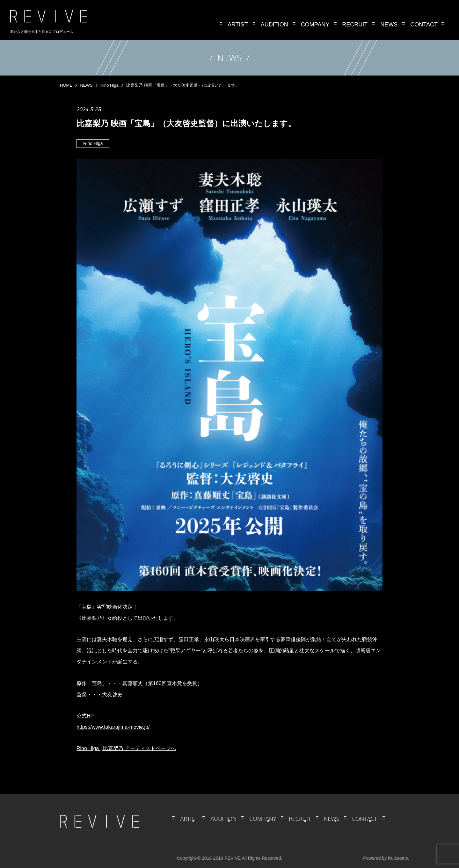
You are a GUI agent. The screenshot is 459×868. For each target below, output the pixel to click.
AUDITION (223, 819)
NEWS (332, 819)
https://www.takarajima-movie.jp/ (113, 727)
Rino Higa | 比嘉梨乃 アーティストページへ (126, 748)
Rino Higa (93, 143)
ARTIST (189, 819)
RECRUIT (300, 819)
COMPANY (263, 819)
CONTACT (364, 819)
